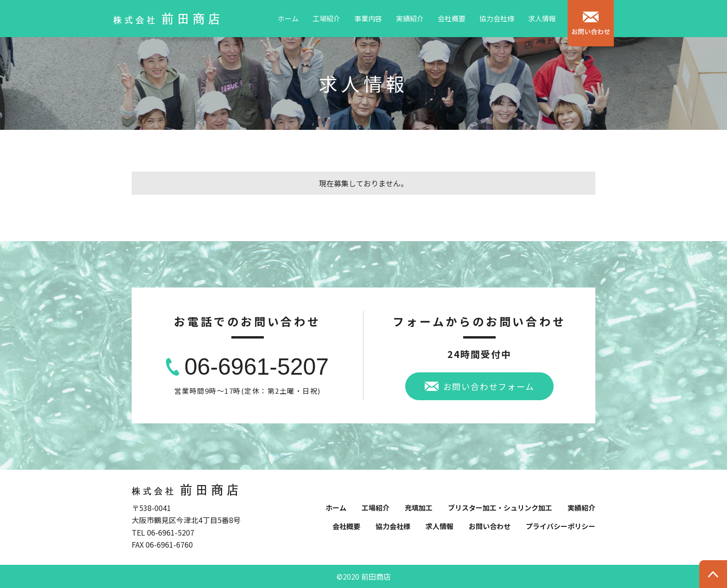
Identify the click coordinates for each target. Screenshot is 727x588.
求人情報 (542, 18)
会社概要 (452, 18)
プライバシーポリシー (561, 526)
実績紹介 (410, 18)
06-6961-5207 (257, 367)
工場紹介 (326, 18)
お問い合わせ (490, 526)
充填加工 (419, 508)
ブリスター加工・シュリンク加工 (500, 508)
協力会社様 (497, 18)
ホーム (288, 18)
